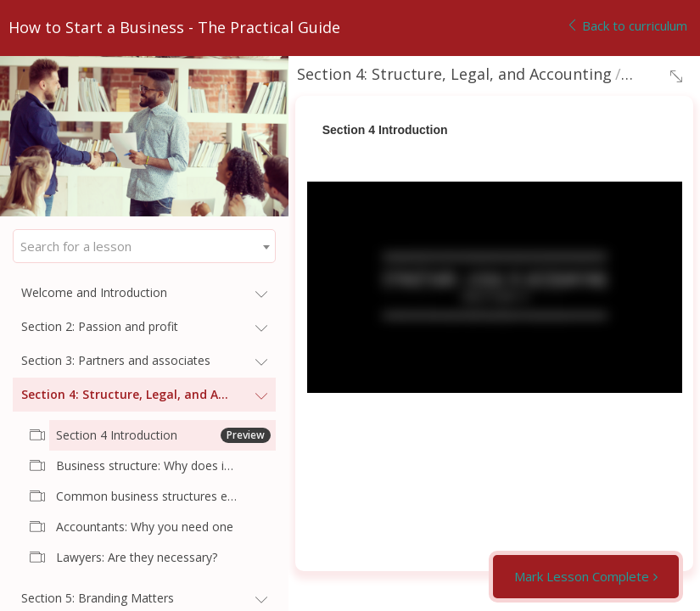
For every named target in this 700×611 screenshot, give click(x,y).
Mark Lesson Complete (582, 576)
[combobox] (144, 246)
